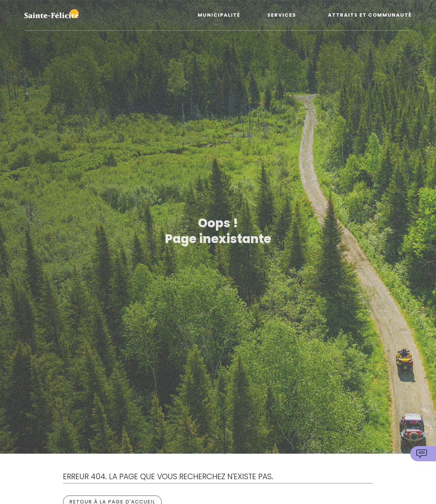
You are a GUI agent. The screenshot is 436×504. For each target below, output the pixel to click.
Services (282, 15)
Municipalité (219, 15)
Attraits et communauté (370, 15)
